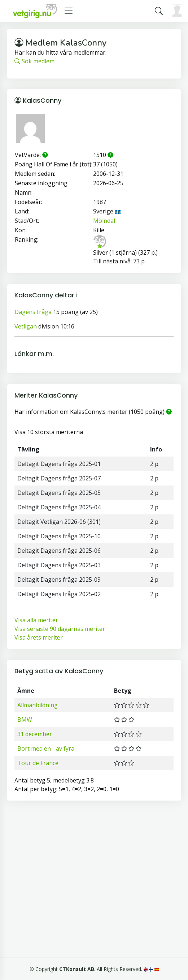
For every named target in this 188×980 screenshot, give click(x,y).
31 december (35, 734)
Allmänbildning (38, 705)
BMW (25, 720)
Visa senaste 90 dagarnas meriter (60, 629)
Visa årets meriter (39, 637)
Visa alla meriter (36, 620)
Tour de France (38, 763)
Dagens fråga (33, 312)
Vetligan (26, 326)
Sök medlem (34, 61)
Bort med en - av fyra (46, 748)
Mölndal (104, 221)
